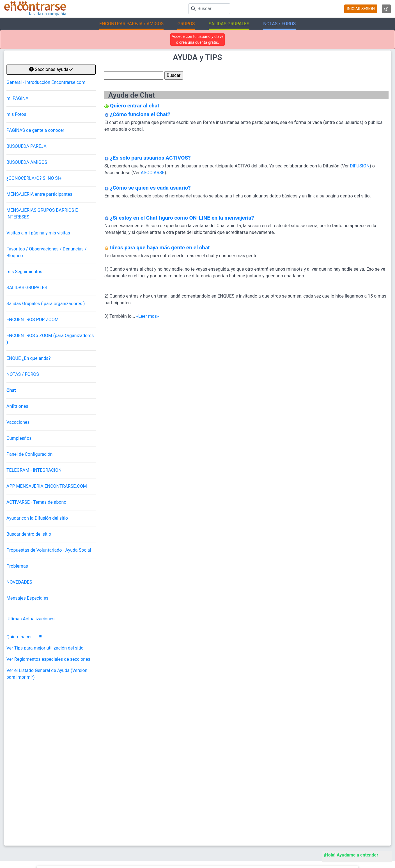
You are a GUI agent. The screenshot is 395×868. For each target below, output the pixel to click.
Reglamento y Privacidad (156, 788)
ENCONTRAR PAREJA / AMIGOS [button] (131, 24)
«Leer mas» (147, 316)
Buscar (141, 770)
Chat (11, 390)
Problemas (17, 566)
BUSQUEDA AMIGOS (27, 162)
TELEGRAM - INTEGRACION (34, 470)
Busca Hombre (246, 779)
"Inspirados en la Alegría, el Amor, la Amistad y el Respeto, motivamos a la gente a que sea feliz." (230, 833)
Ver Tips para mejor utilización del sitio (45, 648)
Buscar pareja (245, 770)
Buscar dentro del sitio (29, 534)
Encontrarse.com (126, 833)
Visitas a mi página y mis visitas (38, 233)
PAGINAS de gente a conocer (35, 130)
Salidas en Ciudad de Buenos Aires (262, 797)
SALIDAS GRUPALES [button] (229, 24)
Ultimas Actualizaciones (30, 619)
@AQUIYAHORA (79, 737)
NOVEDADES (19, 582)
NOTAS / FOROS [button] (279, 24)
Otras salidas (114, 737)
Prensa (141, 816)
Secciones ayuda (51, 69)
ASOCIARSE (153, 173)
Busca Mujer (244, 788)
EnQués (339, 788)
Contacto (143, 807)
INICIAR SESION (361, 9)
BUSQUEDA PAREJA (27, 146)
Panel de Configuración (29, 454)
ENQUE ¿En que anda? (29, 358)
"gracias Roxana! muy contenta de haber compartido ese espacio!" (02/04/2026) (146, 720)
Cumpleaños (19, 438)
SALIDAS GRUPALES (27, 288)
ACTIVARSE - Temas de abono (36, 502)
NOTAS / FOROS (23, 374)
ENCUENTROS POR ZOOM (33, 320)
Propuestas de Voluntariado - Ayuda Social (49, 550)
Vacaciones (18, 422)
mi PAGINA (18, 98)
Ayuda (141, 779)
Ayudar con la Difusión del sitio (37, 518)
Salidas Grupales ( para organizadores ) (46, 304)
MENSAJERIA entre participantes (39, 194)
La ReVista (342, 779)
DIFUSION (360, 166)
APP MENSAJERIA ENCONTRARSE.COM (47, 486)
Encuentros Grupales (350, 770)
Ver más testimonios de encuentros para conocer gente (193, 737)
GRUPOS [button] (186, 24)
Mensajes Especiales (27, 598)
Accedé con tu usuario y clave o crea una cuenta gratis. (198, 39)
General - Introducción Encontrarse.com (46, 82)
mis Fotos (16, 114)
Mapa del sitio (147, 797)
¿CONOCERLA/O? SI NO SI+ (34, 178)
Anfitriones (17, 406)
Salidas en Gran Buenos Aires (258, 807)
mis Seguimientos (24, 272)
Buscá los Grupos (347, 797)
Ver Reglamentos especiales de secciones (48, 659)
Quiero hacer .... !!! (24, 637)
